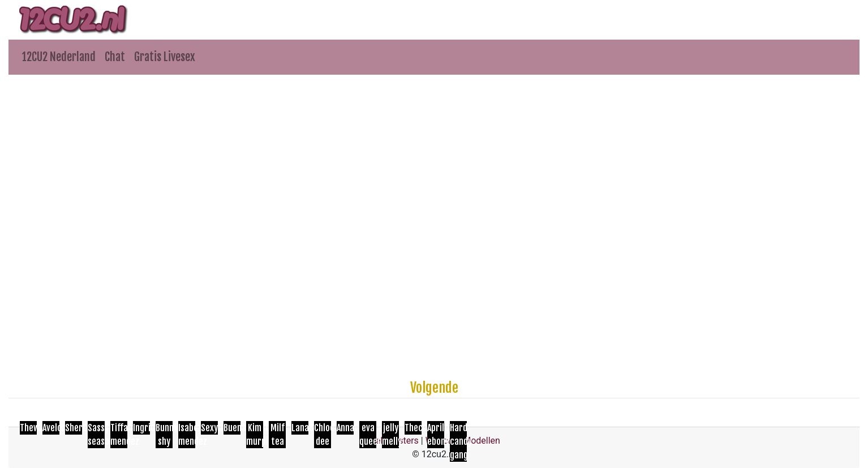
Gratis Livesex (165, 57)
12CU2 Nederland (59, 57)
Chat (115, 57)
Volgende (434, 388)
